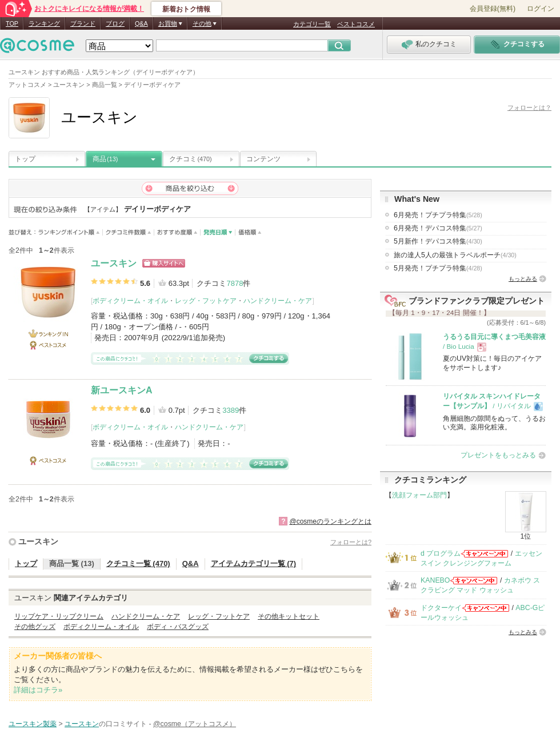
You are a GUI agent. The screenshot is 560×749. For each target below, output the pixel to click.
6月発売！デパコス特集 (438, 228)
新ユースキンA (122, 390)
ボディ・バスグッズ (178, 627)
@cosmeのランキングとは (330, 521)
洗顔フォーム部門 (419, 495)
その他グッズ (35, 627)
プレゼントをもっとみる (498, 455)
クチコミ (191, 159)
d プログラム (441, 553)
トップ (25, 159)
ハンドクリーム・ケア (278, 301)
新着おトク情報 (186, 9)
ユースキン (114, 263)
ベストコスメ (356, 24)
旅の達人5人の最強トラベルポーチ (455, 255)
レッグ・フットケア (206, 301)
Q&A (141, 23)
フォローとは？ (529, 107)
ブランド (83, 23)
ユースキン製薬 (33, 724)
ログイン (541, 9)
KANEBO (435, 580)
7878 (235, 283)
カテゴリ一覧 (312, 24)
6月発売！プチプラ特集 (438, 215)
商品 (105, 159)
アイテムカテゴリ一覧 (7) (254, 563)
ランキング (44, 23)
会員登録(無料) (493, 9)
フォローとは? (351, 542)
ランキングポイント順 (71, 232)
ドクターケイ (441, 608)
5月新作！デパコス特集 (438, 241)
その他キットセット (289, 616)
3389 (231, 410)
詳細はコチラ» (38, 690)
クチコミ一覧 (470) (138, 563)
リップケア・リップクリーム (59, 616)
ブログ (115, 23)
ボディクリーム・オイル (130, 301)
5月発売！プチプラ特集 (438, 268)
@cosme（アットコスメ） (195, 724)
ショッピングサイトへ (164, 263)
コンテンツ (263, 159)
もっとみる (523, 279)
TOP (12, 23)
